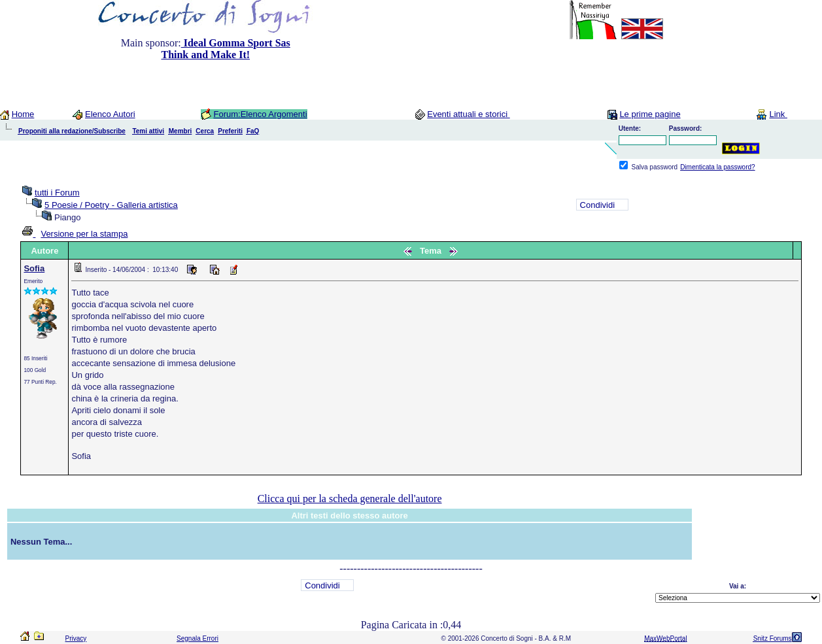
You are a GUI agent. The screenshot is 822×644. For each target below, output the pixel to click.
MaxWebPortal (665, 638)
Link (778, 114)
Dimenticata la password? (718, 167)
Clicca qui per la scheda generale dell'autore (350, 499)
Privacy (76, 638)
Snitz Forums (773, 638)
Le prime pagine (650, 114)
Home (23, 114)
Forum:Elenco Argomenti (260, 114)
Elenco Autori (110, 114)
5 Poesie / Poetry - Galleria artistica (111, 205)
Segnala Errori (197, 638)
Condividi (597, 205)
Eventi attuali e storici (468, 114)
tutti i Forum (57, 193)
